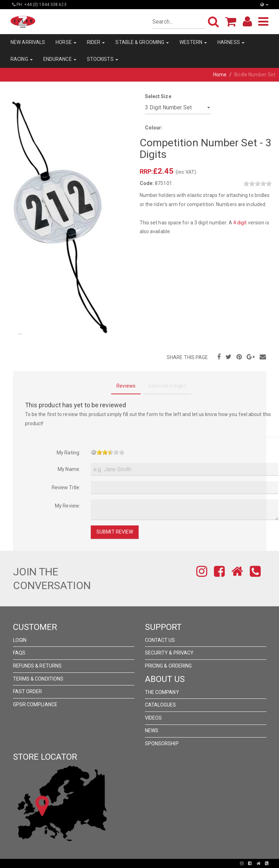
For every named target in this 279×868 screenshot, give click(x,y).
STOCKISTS (103, 59)
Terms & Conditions (38, 679)
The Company (162, 692)
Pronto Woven (115, 863)
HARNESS (231, 42)
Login (20, 640)
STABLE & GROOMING (142, 42)
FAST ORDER (28, 691)
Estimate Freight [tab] (167, 386)
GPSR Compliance (35, 704)
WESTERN (193, 42)
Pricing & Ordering (169, 666)
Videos (154, 718)
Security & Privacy (169, 653)
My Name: (69, 469)
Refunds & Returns (37, 666)
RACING (22, 59)
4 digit (240, 223)
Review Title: (66, 487)
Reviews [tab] (126, 386)
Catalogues (161, 705)
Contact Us (160, 640)
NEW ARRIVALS (28, 42)
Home (220, 75)
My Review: (68, 506)
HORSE (66, 42)
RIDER (96, 42)
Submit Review (115, 532)
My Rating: (68, 453)
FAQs (19, 653)
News (152, 730)
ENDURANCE (60, 59)
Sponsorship (162, 743)
